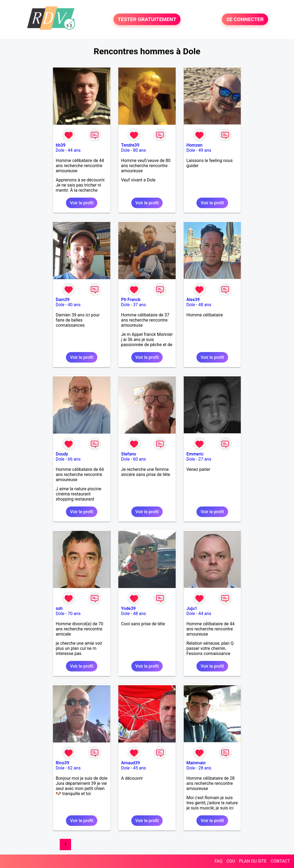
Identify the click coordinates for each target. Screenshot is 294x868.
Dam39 (63, 300)
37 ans (139, 305)
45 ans (139, 768)
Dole (60, 150)
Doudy (62, 454)
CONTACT (280, 861)
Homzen (195, 145)
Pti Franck (131, 300)
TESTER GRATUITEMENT (147, 19)
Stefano (129, 454)
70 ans (74, 614)
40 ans (74, 305)
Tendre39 (130, 145)
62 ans (74, 768)
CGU (231, 861)
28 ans (205, 768)
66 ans (74, 459)
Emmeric (195, 454)
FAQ (218, 861)
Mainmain (196, 763)
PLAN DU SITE (253, 861)
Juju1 (192, 608)
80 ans (139, 150)
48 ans (205, 305)
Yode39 (128, 608)
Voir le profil (82, 203)
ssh (59, 608)
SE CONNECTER (245, 19)
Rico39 (62, 763)
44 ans (74, 150)
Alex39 (193, 300)
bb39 (61, 145)
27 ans (205, 459)
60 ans (139, 459)
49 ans (205, 150)
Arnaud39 (131, 763)
